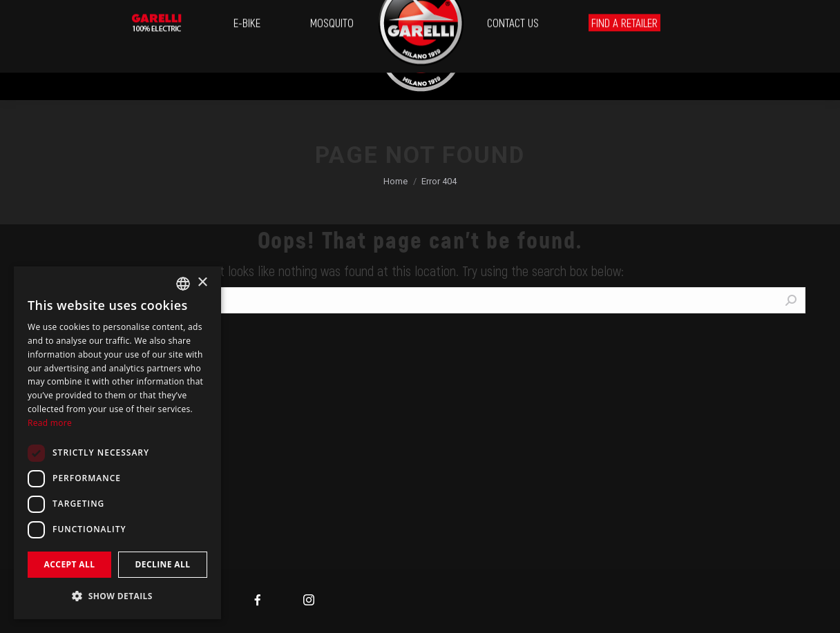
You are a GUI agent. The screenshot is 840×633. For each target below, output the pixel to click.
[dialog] (117, 443)
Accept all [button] (70, 564)
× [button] (202, 283)
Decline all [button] (163, 564)
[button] (117, 596)
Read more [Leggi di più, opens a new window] (50, 423)
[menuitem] (35, 50)
